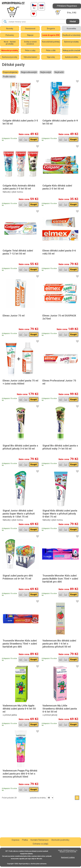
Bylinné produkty (71, 42)
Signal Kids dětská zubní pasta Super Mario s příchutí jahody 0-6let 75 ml (60, 514)
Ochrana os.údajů (40, 844)
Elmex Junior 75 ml (14, 316)
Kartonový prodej (10, 57)
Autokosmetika (71, 57)
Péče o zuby (30, 50)
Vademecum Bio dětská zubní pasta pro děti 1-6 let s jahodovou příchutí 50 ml (59, 644)
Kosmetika (71, 29)
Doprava (15, 840)
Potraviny (10, 35)
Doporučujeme (10, 72)
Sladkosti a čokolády (71, 35)
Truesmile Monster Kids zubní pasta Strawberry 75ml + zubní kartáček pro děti (20, 644)
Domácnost (30, 29)
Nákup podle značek (71, 50)
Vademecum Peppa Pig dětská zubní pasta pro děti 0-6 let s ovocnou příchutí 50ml (20, 774)
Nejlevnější (46, 72)
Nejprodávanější (29, 72)
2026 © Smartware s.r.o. (70, 850)
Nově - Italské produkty (10, 43)
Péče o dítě (51, 50)
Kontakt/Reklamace (40, 840)
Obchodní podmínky (60, 840)
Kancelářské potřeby (51, 42)
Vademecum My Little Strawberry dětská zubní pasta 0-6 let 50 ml (60, 709)
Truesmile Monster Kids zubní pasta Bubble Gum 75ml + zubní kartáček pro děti (60, 579)
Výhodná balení (30, 57)
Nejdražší (59, 72)
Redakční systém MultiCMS (68, 852)
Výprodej (51, 57)
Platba (25, 840)
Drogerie (51, 29)
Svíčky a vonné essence (30, 43)
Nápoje (30, 35)
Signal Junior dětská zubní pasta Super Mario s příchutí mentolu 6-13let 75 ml (19, 514)
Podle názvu (9, 77)
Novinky (10, 29)
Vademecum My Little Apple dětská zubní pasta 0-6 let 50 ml (19, 709)
